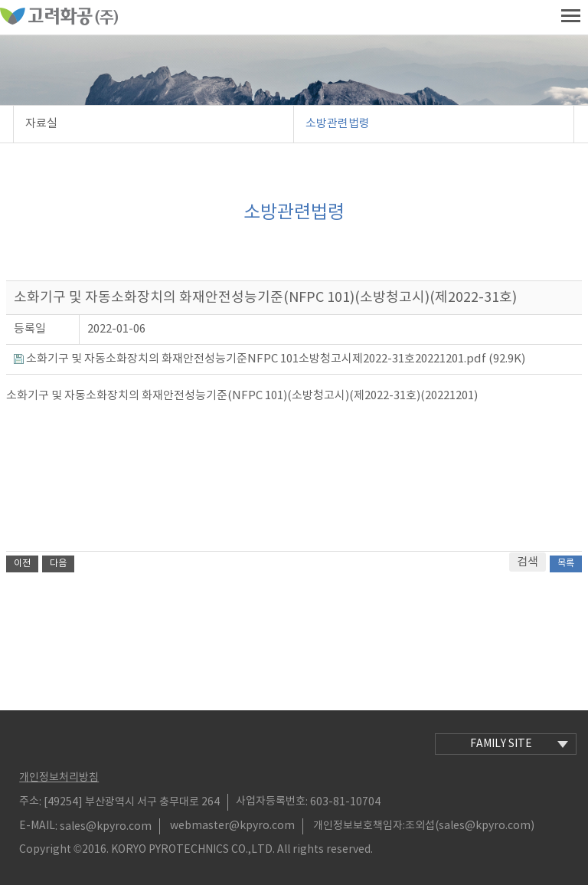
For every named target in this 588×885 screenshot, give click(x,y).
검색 (528, 562)
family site (519, 744)
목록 (566, 564)
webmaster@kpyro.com (232, 826)
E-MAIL (37, 826)
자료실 (41, 124)
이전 (22, 564)
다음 (58, 564)
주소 (29, 801)
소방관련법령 (338, 124)
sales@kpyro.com (106, 826)
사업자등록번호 (271, 801)
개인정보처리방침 (59, 778)
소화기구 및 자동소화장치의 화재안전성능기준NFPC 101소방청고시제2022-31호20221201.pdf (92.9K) (269, 359)
